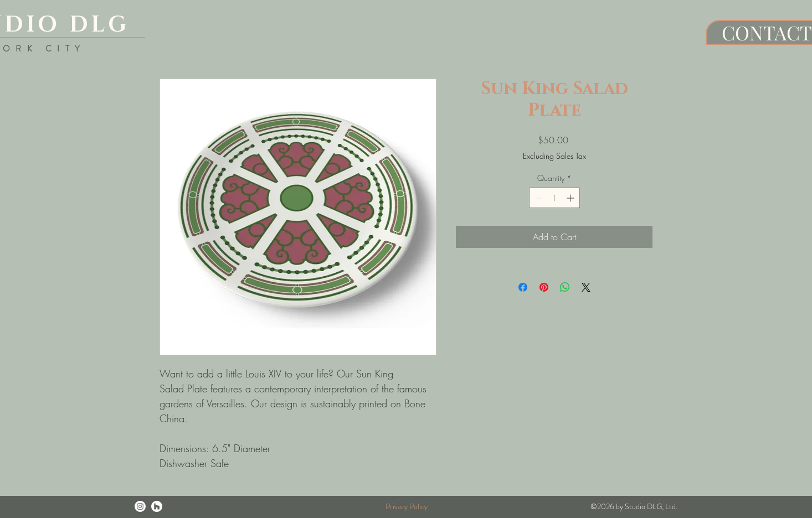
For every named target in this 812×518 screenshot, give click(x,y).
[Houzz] (157, 506)
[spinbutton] (554, 198)
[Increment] (571, 198)
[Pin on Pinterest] (544, 287)
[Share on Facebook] (523, 287)
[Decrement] (538, 198)
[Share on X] (586, 287)
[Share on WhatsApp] (565, 287)
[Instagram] (140, 506)
